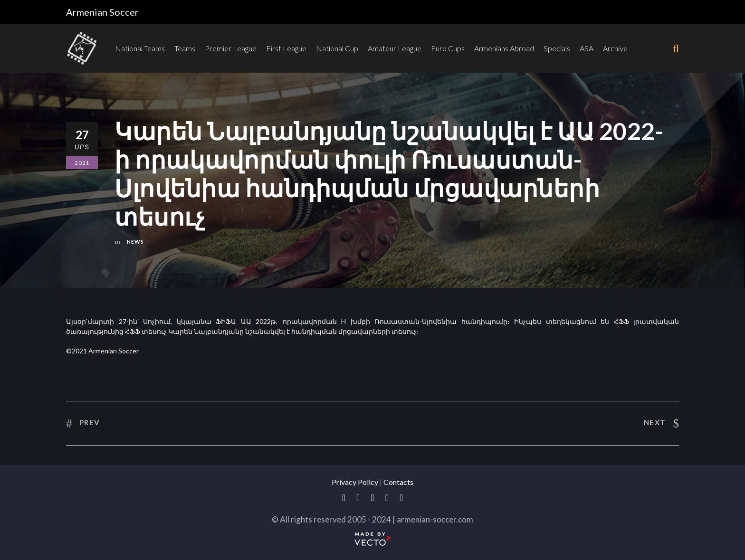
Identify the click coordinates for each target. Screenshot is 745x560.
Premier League (231, 48)
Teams (185, 48)
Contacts (398, 482)
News (135, 242)
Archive (615, 48)
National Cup (337, 48)
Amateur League (395, 48)
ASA (587, 48)
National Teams (140, 48)
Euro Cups (448, 48)
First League (286, 48)
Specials (557, 48)
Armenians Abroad (504, 48)
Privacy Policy (355, 482)
